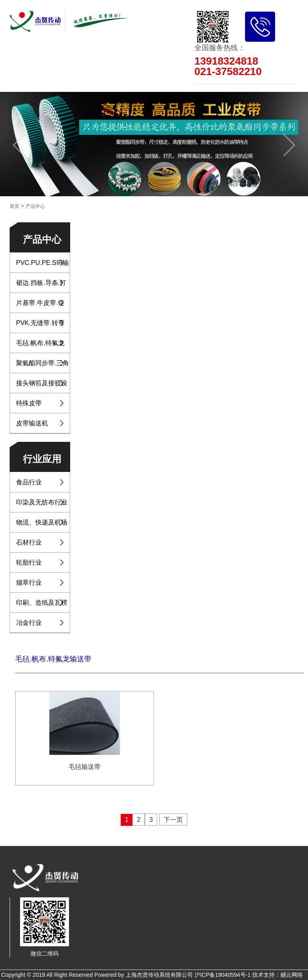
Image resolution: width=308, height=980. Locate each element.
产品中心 (35, 206)
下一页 (173, 820)
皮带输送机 (32, 423)
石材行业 (29, 542)
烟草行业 (29, 583)
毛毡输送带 (85, 767)
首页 (14, 206)
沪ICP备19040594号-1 (223, 975)
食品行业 (29, 482)
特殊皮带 (29, 403)
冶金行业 (29, 623)
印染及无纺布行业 (42, 502)
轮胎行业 (29, 562)
